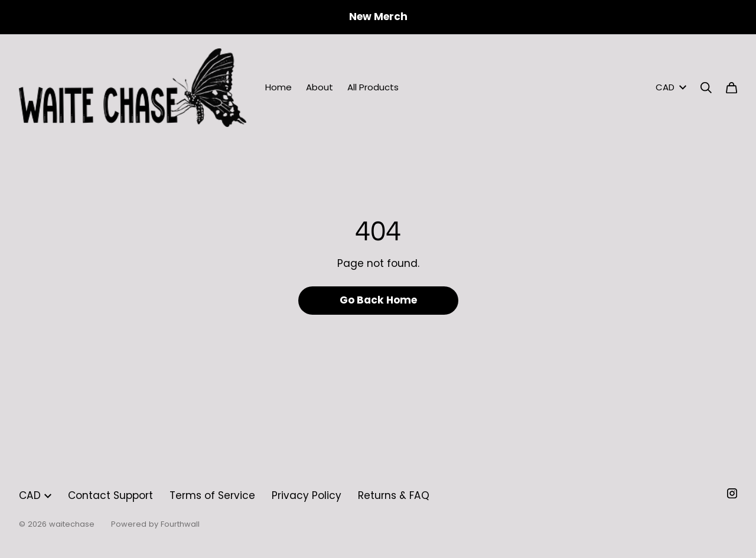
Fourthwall (180, 524)
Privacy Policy (307, 495)
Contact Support (110, 495)
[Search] (706, 88)
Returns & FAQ (394, 495)
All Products (373, 87)
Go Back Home (378, 300)
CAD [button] (35, 495)
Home (278, 87)
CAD (671, 87)
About (320, 87)
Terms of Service (212, 495)
